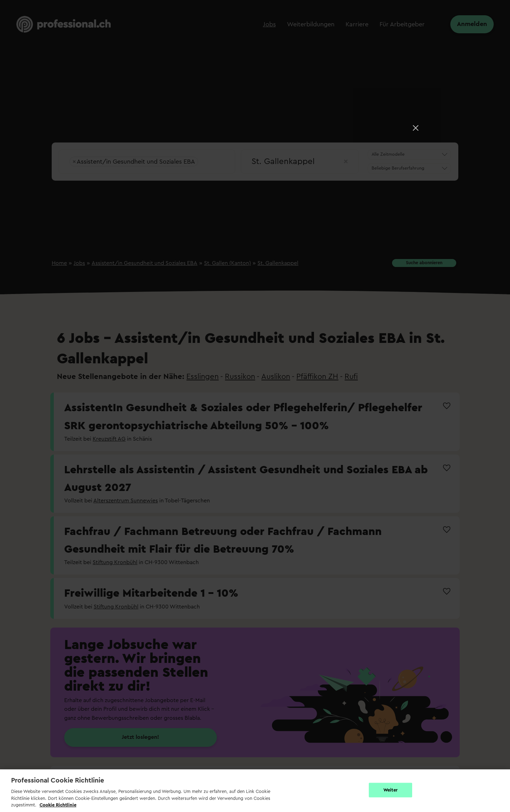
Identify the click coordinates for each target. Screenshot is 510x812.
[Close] (416, 128)
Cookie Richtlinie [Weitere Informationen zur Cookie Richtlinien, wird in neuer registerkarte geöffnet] (58, 805)
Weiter (390, 790)
